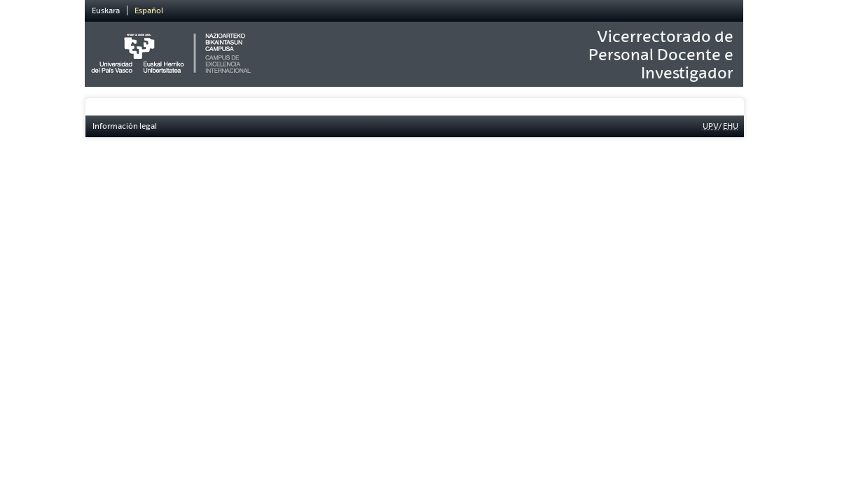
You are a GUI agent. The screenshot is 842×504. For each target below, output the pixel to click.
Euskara (106, 10)
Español (149, 10)
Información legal (125, 126)
